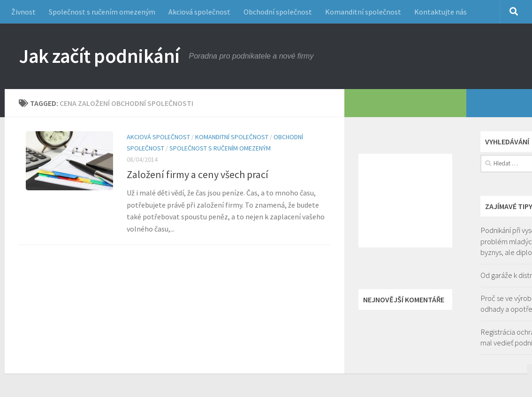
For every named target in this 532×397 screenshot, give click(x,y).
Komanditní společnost (363, 12)
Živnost (23, 12)
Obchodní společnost (278, 12)
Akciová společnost (199, 12)
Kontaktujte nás (441, 12)
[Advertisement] (405, 201)
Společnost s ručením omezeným (102, 12)
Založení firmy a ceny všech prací (198, 174)
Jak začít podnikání (99, 56)
